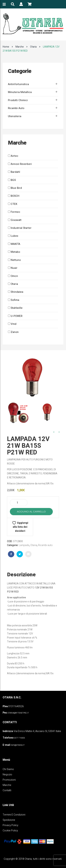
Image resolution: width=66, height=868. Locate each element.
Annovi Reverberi (21, 164)
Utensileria (15, 116)
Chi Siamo (8, 769)
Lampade (24, 545)
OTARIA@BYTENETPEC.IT (18, 713)
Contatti (7, 790)
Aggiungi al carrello (31, 512)
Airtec (15, 156)
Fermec (15, 212)
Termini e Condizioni (14, 815)
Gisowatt (16, 220)
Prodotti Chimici (18, 100)
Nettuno (16, 260)
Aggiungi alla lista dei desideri (20, 527)
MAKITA (15, 244)
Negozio (7, 775)
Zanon (15, 332)
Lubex (15, 236)
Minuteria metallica (20, 92)
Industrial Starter (21, 228)
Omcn (14, 276)
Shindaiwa (17, 292)
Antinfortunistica (18, 84)
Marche (20, 47)
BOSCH (15, 196)
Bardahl (15, 172)
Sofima (15, 300)
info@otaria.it (18, 745)
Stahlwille (17, 308)
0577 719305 (20, 738)
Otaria (33, 47)
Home (6, 47)
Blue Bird (16, 188)
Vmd (14, 324)
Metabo (15, 252)
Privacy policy (10, 825)
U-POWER (17, 316)
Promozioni (9, 780)
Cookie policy (10, 831)
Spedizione (9, 820)
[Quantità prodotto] (19, 503)
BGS (13, 180)
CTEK (14, 204)
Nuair (14, 268)
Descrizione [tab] (21, 575)
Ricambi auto (16, 108)
